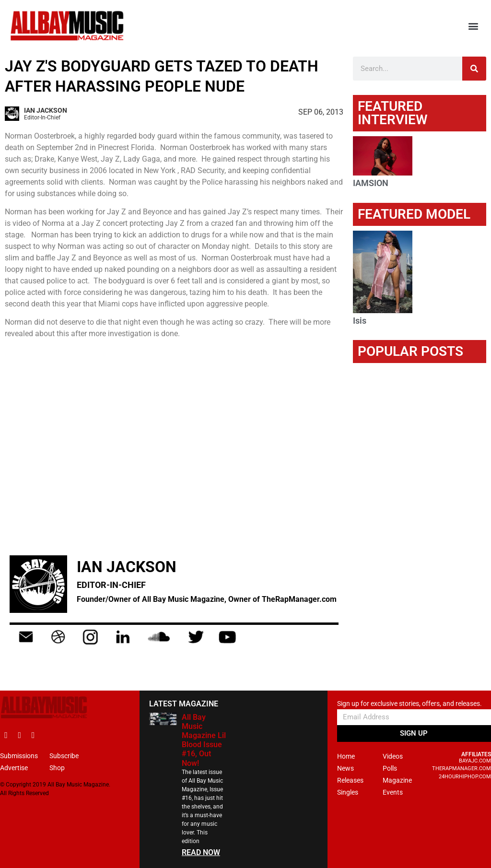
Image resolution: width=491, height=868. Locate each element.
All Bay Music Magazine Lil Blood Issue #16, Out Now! (204, 740)
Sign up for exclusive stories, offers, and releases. (409, 704)
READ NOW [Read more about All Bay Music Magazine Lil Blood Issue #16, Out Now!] (201, 852)
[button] (473, 26)
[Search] (474, 69)
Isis (360, 321)
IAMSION (371, 183)
